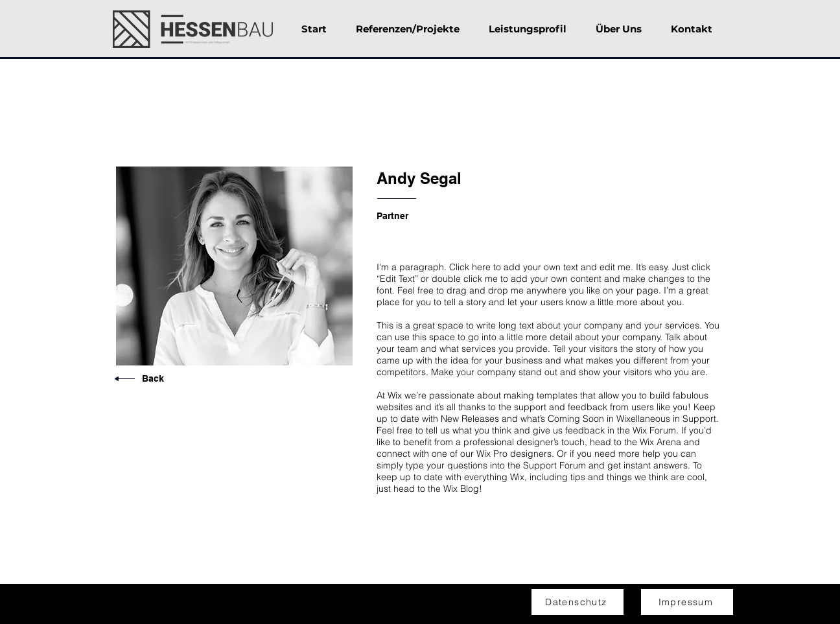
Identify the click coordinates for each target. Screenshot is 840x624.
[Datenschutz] (577, 602)
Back (153, 378)
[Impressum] (687, 602)
